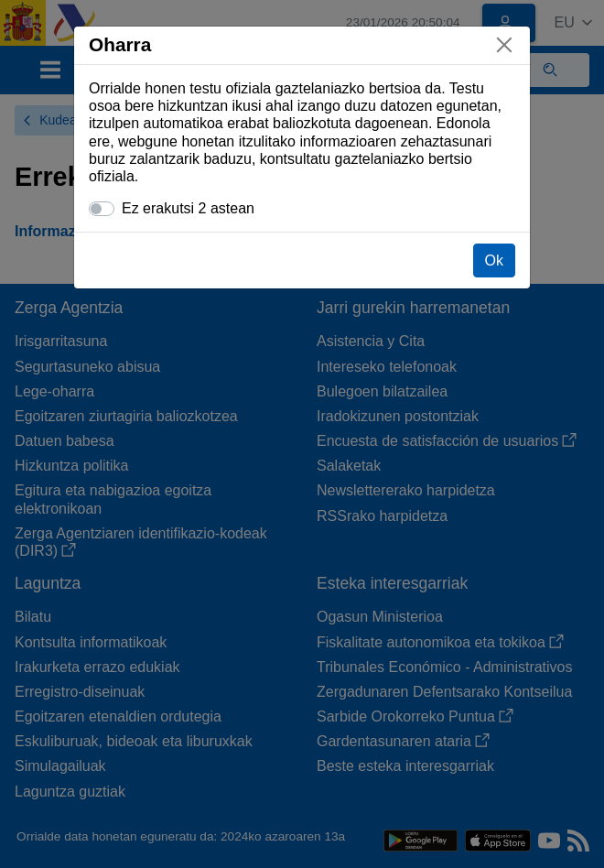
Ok (494, 260)
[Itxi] (504, 45)
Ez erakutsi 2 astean (188, 208)
